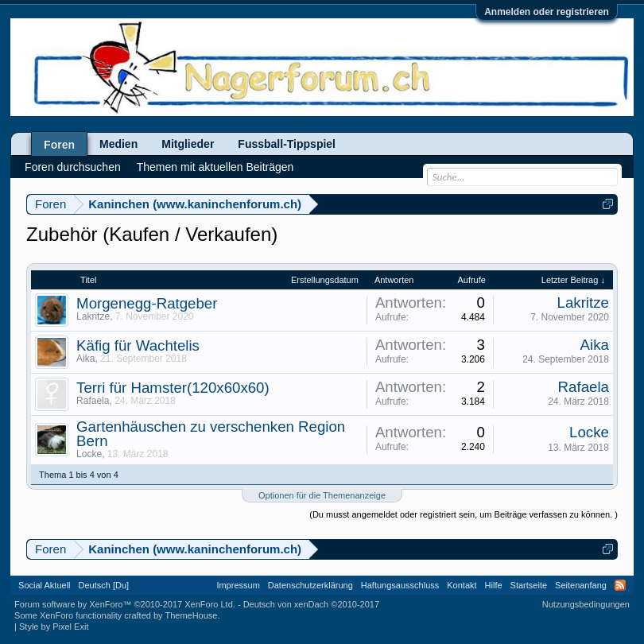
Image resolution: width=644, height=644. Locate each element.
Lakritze (93, 316)
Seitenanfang (581, 585)
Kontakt (462, 585)
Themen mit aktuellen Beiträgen (215, 167)
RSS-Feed (620, 585)
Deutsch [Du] (104, 585)
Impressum (238, 585)
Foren (59, 145)
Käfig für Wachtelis (138, 345)
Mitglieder (188, 144)
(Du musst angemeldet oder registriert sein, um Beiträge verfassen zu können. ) (464, 514)
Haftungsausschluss (400, 585)
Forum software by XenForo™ (125, 604)
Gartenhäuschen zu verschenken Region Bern (211, 434)
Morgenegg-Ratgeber (147, 303)
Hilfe (494, 585)
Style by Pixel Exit (54, 627)
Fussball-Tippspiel (287, 144)
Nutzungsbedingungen (586, 604)
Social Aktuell (44, 585)
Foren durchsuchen (73, 167)
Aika (85, 359)
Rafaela (93, 401)
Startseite (529, 585)
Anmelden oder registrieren (547, 12)
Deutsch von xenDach (311, 604)
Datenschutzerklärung (310, 585)
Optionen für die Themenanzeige (322, 495)
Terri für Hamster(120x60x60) (173, 388)
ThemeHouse (191, 615)
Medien (118, 144)
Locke (89, 454)
